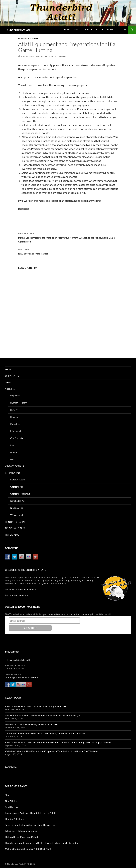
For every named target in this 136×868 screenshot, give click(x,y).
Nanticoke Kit (17, 508)
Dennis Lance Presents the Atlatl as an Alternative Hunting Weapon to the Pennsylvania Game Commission (68, 237)
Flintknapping (17, 431)
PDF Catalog (12, 535)
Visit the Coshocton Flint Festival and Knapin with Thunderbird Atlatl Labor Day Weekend (52, 751)
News (8, 382)
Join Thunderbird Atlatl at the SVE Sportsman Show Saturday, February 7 (42, 715)
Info (98, 30)
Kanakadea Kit (17, 501)
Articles (10, 389)
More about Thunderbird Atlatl (21, 589)
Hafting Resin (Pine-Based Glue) (21, 837)
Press (13, 445)
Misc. (13, 460)
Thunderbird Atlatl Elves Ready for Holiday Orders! (32, 724)
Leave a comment (57, 56)
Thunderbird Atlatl (17, 30)
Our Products (17, 438)
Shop (77, 30)
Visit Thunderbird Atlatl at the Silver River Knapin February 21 (37, 706)
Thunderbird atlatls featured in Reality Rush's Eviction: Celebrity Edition (42, 843)
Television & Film (15, 528)
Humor (14, 453)
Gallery (122, 30)
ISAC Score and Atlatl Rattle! (68, 251)
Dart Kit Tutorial (18, 480)
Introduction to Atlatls (17, 595)
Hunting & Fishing (28, 38)
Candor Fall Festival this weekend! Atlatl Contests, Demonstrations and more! (45, 733)
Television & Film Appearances (21, 831)
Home (67, 30)
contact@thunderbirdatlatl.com (21, 677)
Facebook (11, 767)
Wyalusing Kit (17, 515)
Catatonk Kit (16, 487)
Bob (40, 56)
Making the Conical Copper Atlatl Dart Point (28, 849)
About (86, 30)
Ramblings (15, 424)
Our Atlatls (12, 376)
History (14, 410)
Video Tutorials (14, 466)
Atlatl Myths (11, 807)
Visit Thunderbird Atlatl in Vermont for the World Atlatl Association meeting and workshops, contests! (58, 742)
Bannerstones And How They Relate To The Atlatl (30, 813)
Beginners (15, 396)
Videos (110, 30)
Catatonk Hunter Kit (20, 494)
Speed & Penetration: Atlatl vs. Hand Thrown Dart (31, 825)
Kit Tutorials (13, 473)
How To (14, 417)
